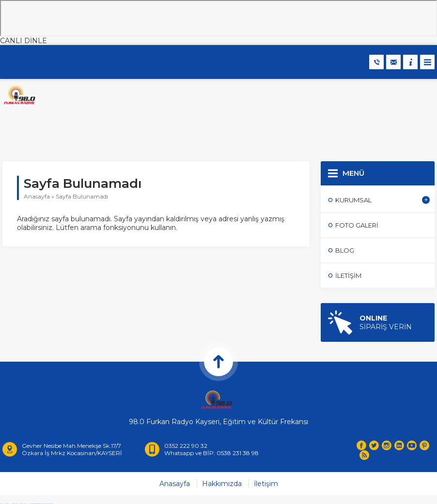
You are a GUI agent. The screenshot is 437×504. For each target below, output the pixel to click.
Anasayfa (37, 196)
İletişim (266, 484)
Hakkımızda (222, 484)
